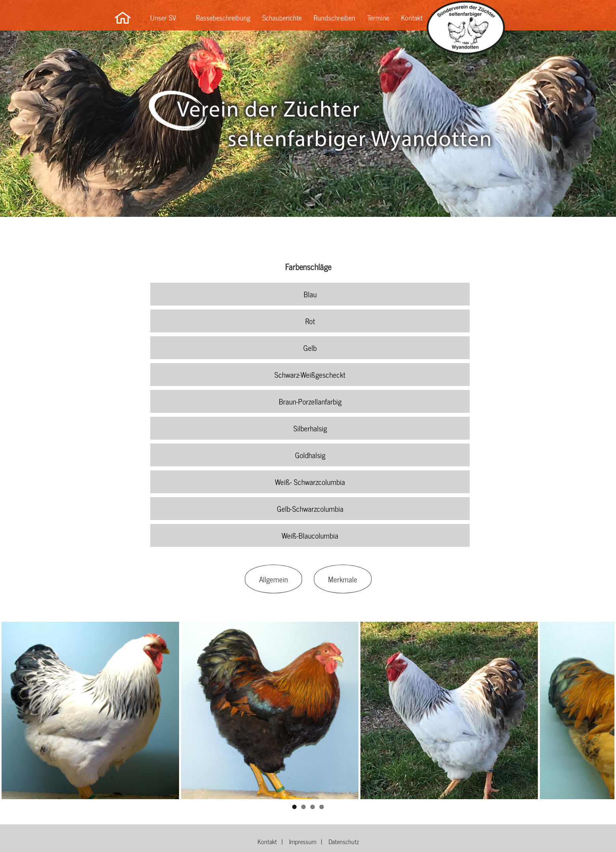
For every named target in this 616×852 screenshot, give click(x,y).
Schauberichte (282, 18)
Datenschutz (344, 841)
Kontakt (412, 18)
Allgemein (273, 579)
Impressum (303, 841)
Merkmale (343, 579)
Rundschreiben (334, 18)
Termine (378, 18)
